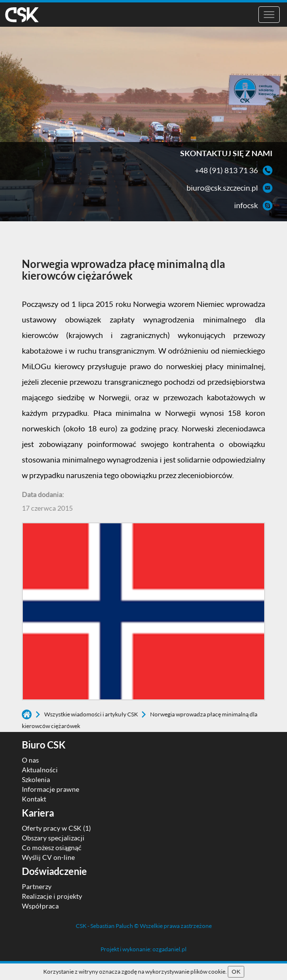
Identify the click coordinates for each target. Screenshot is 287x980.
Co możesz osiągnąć (52, 847)
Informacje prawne (51, 789)
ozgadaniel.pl (169, 949)
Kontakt (34, 799)
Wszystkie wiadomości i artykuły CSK (92, 714)
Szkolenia (36, 779)
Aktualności (40, 770)
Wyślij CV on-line (48, 857)
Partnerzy (37, 886)
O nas (30, 760)
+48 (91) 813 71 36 (226, 170)
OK (236, 971)
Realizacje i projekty (52, 896)
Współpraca (40, 906)
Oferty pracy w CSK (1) (56, 828)
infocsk (246, 205)
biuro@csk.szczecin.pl (222, 187)
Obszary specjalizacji (53, 838)
